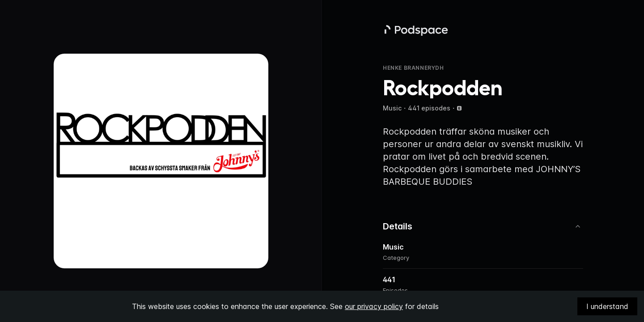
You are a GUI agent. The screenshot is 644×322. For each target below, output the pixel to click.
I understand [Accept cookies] (607, 306)
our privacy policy (374, 306)
